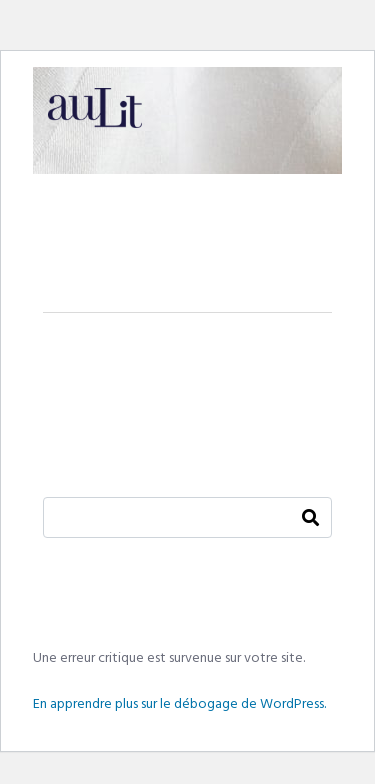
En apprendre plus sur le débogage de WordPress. (179, 704)
